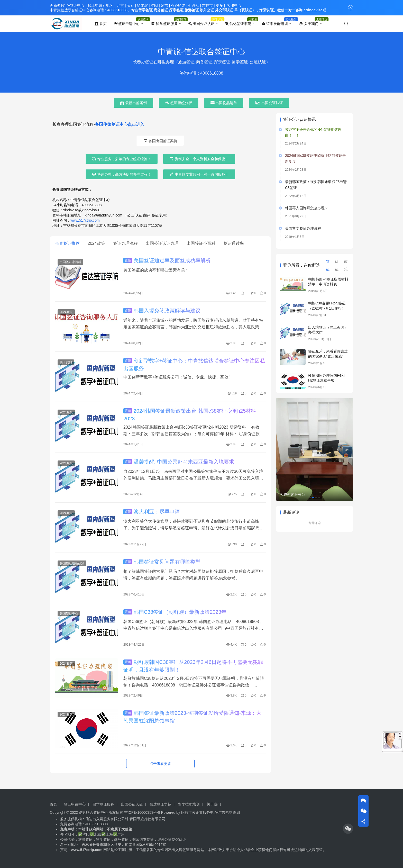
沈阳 (154, 5)
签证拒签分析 (179, 103)
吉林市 (207, 5)
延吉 (164, 5)
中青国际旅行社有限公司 (146, 819)
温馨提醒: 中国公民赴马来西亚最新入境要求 (179, 462)
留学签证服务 (164, 24)
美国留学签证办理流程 (303, 228)
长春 (131, 5)
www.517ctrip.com (85, 220)
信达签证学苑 (238, 24)
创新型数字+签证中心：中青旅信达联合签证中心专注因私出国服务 (194, 365)
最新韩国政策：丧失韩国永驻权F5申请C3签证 (316, 185)
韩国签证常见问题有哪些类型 (162, 562)
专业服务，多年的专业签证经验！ (122, 159)
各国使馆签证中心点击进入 (120, 124)
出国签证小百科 (201, 243)
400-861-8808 (97, 824)
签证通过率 (234, 243)
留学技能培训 (275, 24)
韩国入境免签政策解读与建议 (162, 311)
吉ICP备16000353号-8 (142, 812)
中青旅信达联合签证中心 (70, 10)
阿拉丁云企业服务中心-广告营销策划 (211, 812)
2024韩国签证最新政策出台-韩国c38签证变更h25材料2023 (190, 415)
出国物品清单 (224, 103)
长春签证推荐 (67, 243)
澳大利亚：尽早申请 (152, 512)
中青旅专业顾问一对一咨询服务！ (199, 174)
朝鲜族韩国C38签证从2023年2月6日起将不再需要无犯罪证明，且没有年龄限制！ (193, 666)
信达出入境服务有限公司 (105, 819)
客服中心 (234, 5)
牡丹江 (194, 5)
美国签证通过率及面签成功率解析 (167, 260)
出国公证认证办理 (162, 243)
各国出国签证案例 (160, 141)
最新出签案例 (133, 103)
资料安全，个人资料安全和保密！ (199, 159)
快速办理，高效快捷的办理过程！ (122, 174)
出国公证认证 (201, 24)
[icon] (348, 829)
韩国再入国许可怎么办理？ (307, 208)
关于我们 (309, 24)
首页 (101, 24)
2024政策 (96, 243)
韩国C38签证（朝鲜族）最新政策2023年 (175, 612)
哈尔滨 (142, 5)
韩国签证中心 (69, 613)
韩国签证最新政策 (72, 563)
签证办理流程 (125, 243)
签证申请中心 (127, 24)
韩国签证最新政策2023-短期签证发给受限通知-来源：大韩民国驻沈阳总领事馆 (192, 717)
